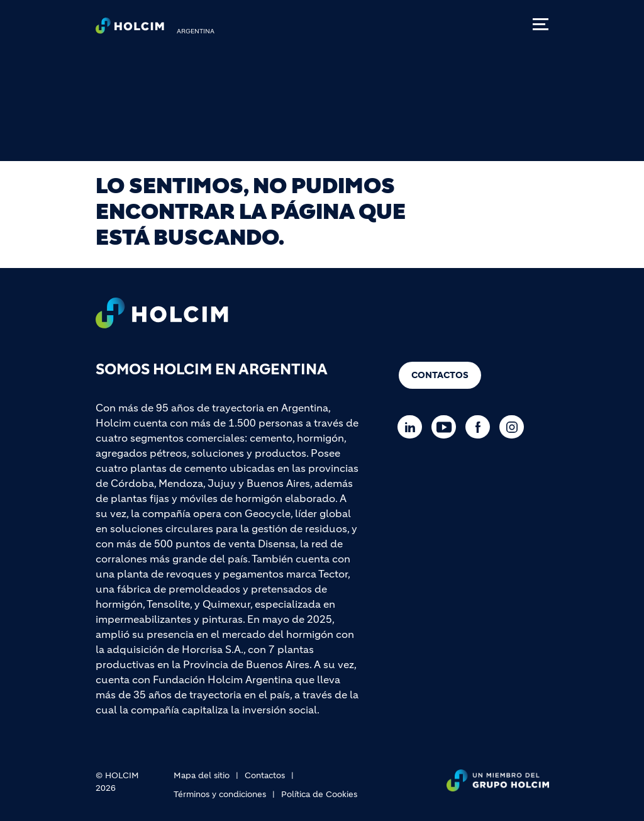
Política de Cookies (319, 794)
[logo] (130, 29)
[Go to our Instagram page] (515, 427)
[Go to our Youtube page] (447, 427)
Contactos (440, 375)
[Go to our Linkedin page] (413, 427)
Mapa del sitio (202, 775)
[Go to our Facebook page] (481, 427)
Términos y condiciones (220, 794)
